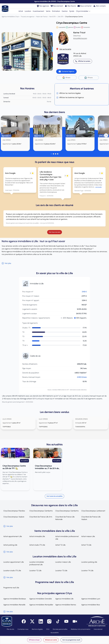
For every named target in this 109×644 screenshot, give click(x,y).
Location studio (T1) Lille (12, 571)
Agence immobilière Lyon (91, 599)
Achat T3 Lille (86, 545)
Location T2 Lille (35, 571)
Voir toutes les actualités (54, 496)
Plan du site (10, 629)
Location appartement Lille (14, 562)
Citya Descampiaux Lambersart (93, 511)
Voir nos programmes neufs (71, 640)
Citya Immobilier (83, 11)
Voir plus (6, 263)
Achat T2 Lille (60, 545)
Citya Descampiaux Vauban (14, 517)
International (98, 629)
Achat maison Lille (88, 536)
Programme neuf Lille (11, 588)
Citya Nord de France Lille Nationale (65, 518)
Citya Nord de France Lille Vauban (91, 518)
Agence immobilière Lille (64, 599)
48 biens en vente (51, 640)
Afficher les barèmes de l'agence (70, 98)
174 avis (89, 78)
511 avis (66, 78)
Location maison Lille (63, 562)
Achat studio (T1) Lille (37, 545)
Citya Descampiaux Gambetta (41, 511)
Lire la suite (98, 187)
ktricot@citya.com (80, 38)
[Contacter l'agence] (66, 71)
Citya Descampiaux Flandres (14, 511)
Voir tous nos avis (55, 232)
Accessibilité (55, 633)
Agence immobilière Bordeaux (15, 599)
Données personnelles (60, 629)
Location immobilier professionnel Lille (37, 563)
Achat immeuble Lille (37, 536)
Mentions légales (37, 629)
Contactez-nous (23, 629)
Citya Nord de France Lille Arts (41, 517)
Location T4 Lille (87, 571)
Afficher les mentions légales (68, 93)
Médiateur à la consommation (81, 629)
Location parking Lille (89, 562)
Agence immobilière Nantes (66, 605)
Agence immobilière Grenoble (41, 599)
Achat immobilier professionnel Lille (67, 538)
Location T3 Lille (61, 571)
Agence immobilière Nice (91, 605)
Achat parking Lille (10, 545)
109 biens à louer (34, 640)
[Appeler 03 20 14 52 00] (83, 61)
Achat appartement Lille (13, 536)
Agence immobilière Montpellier (41, 605)
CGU (48, 629)
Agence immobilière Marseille (14, 605)
